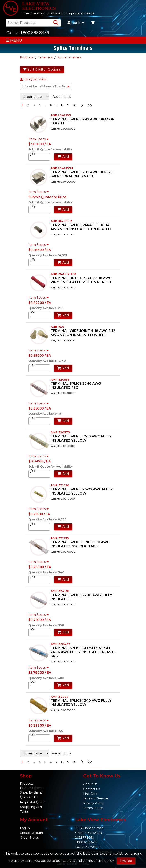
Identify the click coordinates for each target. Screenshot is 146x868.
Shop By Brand (31, 792)
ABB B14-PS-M (61, 221)
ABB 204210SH (62, 168)
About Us (90, 784)
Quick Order (29, 797)
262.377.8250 (85, 838)
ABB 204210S (61, 115)
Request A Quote (33, 802)
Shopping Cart (31, 807)
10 (75, 105)
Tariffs (24, 812)
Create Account (32, 833)
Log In (76, 23)
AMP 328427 (60, 644)
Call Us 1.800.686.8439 (28, 33)
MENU (14, 40)
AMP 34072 (59, 697)
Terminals (45, 57)
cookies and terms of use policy (88, 861)
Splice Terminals (70, 57)
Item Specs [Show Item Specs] (39, 139)
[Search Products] (56, 23)
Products (27, 57)
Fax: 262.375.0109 (88, 847)
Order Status (29, 838)
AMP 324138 (60, 591)
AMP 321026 (60, 485)
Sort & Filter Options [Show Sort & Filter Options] (42, 69)
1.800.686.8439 (86, 842)
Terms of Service (96, 798)
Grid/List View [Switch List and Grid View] (33, 79)
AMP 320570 (60, 432)
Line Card (90, 794)
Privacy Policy (94, 803)
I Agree (126, 861)
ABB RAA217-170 (63, 274)
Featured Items (31, 788)
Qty (33, 153)
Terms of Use (93, 808)
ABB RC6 (57, 327)
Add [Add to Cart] (63, 157)
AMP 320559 (60, 380)
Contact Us (92, 789)
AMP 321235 (60, 538)
